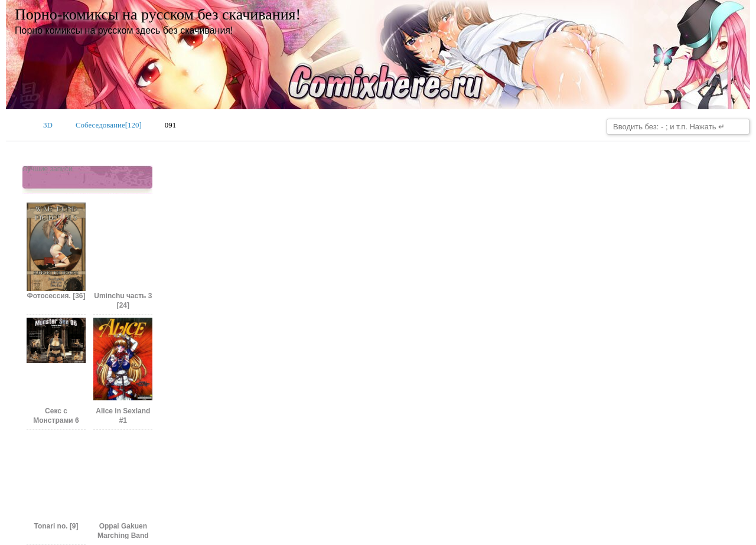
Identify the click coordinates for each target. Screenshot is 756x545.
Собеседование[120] (109, 125)
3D (48, 125)
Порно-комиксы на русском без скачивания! (158, 14)
